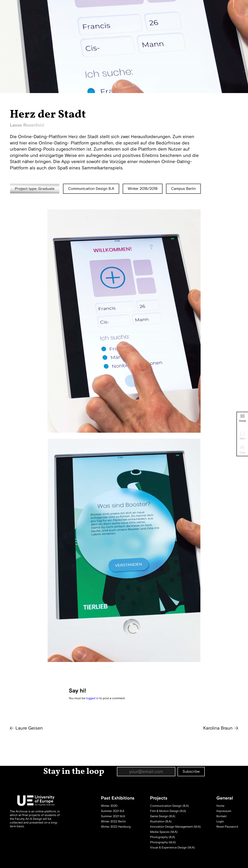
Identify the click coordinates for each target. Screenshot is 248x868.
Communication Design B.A (91, 189)
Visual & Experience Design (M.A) (172, 848)
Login (220, 821)
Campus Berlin (183, 189)
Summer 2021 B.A (113, 811)
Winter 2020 (109, 806)
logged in (92, 698)
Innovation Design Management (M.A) (175, 827)
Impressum (224, 811)
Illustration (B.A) (161, 821)
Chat (243, 450)
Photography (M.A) (163, 842)
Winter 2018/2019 (143, 189)
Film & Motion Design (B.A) (168, 811)
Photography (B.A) (163, 837)
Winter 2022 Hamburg (116, 827)
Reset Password (227, 827)
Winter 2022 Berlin (113, 821)
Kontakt (222, 816)
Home (243, 418)
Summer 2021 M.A (113, 816)
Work (243, 436)
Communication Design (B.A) (169, 806)
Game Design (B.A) (163, 816)
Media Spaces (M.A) (164, 832)
